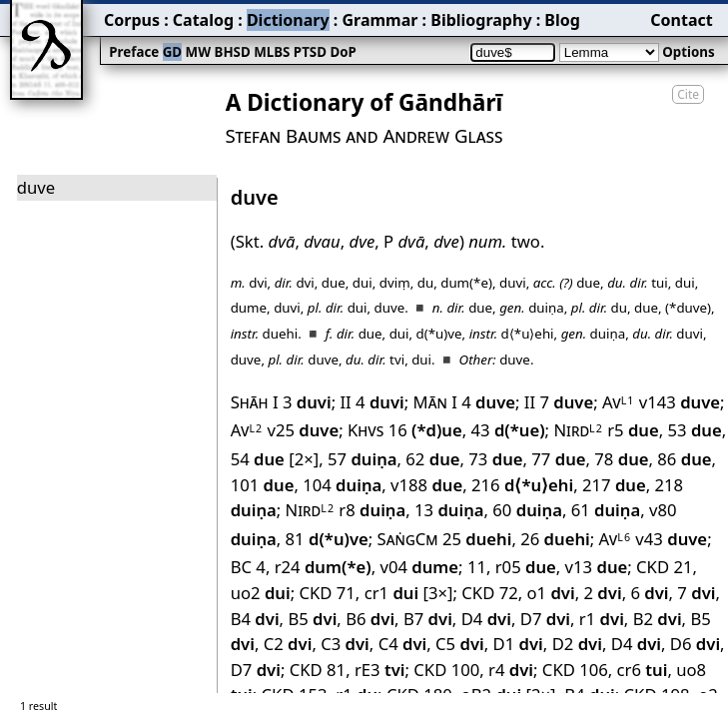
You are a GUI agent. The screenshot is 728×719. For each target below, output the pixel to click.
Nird (578, 430)
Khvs (365, 430)
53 (695, 430)
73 (495, 459)
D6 (695, 644)
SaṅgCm (408, 539)
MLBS (272, 52)
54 (258, 459)
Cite (688, 94)
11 (477, 567)
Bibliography (481, 20)
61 (606, 510)
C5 (460, 644)
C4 (403, 644)
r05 (526, 567)
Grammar (379, 20)
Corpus (132, 20)
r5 (633, 430)
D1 (518, 644)
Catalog (203, 20)
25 (477, 539)
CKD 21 (664, 567)
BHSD (233, 52)
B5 (312, 619)
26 (555, 539)
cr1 (392, 593)
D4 (486, 619)
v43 (671, 539)
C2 (288, 644)
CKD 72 (489, 593)
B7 (428, 619)
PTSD (310, 52)
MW (198, 52)
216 (522, 485)
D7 (545, 619)
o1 (551, 593)
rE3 (380, 670)
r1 (602, 619)
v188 (426, 485)
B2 (658, 619)
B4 (255, 619)
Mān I (435, 402)
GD (172, 52)
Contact (681, 20)
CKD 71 (327, 593)
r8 (372, 510)
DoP (343, 52)
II (345, 402)
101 (263, 485)
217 (614, 485)
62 (432, 459)
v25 (303, 430)
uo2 (261, 593)
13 (449, 510)
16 (425, 430)
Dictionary (288, 20)
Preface (134, 52)
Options (688, 52)
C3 (345, 644)
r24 (323, 567)
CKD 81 (318, 670)
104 (342, 485)
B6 (370, 619)
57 (363, 459)
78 (621, 459)
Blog (562, 20)
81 (327, 539)
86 (684, 459)
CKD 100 (446, 670)
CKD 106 (575, 670)
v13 (597, 567)
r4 (511, 670)
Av (618, 402)
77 (558, 459)
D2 (577, 644)
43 (508, 430)
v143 (680, 402)
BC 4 (248, 567)
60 (527, 510)
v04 (419, 567)
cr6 (643, 670)
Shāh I (255, 402)
